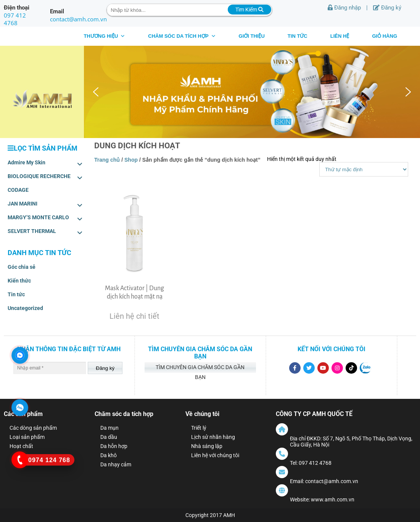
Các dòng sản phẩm (33, 428)
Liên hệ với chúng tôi (215, 455)
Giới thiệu (252, 36)
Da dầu (109, 437)
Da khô (109, 455)
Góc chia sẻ (22, 267)
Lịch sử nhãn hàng (213, 437)
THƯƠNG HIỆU (104, 36)
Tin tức (298, 36)
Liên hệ (340, 36)
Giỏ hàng (385, 36)
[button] (96, 92)
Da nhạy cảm (116, 464)
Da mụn (109, 428)
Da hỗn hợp (114, 446)
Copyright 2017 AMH (210, 515)
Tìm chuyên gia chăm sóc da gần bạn (200, 369)
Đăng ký (387, 8)
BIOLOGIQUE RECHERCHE (45, 178)
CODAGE (18, 190)
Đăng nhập (344, 8)
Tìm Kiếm (249, 10)
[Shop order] (364, 169)
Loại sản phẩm (27, 437)
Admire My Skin (45, 164)
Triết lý (199, 428)
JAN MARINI (45, 205)
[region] (252, 92)
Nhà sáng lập (207, 446)
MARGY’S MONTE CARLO (45, 219)
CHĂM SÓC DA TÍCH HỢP (182, 36)
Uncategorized (25, 308)
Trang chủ (107, 160)
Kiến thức (19, 281)
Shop (131, 160)
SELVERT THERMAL (45, 233)
